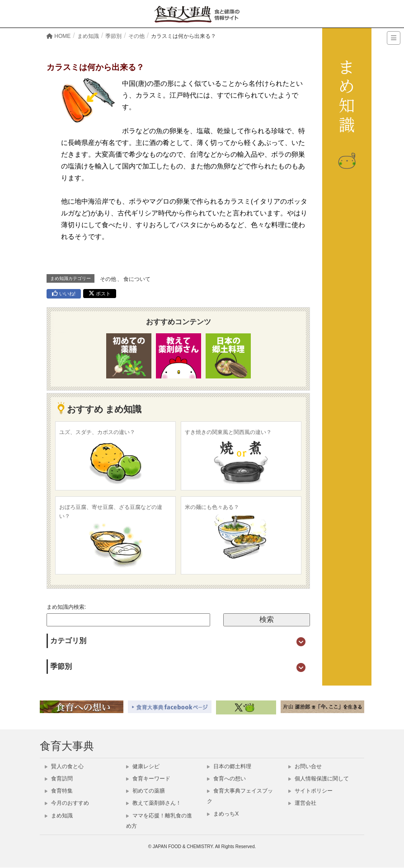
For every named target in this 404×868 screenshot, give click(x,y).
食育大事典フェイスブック (240, 796)
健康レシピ (143, 766)
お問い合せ (305, 766)
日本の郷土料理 (229, 766)
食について (137, 279)
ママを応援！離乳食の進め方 (159, 821)
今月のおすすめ (67, 803)
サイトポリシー (310, 791)
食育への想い (226, 779)
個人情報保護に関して (319, 779)
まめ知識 (59, 816)
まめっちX (223, 814)
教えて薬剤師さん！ (154, 803)
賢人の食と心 (64, 766)
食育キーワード (148, 779)
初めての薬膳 (146, 791)
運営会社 (302, 803)
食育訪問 (59, 779)
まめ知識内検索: (66, 607)
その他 (108, 279)
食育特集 (59, 791)
